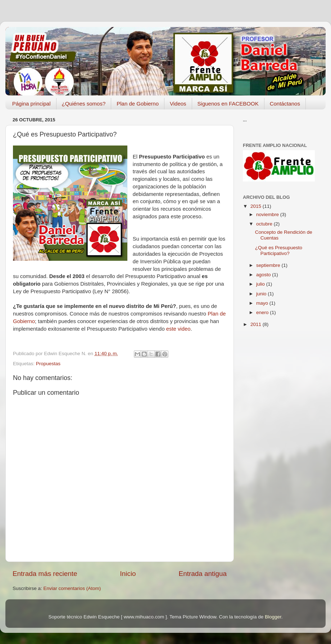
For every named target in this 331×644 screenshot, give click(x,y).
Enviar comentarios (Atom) (72, 588)
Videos (178, 104)
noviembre (268, 214)
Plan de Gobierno (138, 104)
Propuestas (48, 364)
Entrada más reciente (45, 574)
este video (178, 329)
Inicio (128, 574)
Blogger (273, 617)
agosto (264, 275)
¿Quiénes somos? (84, 104)
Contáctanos (285, 104)
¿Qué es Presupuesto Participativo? (279, 251)
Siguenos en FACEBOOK (228, 104)
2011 (257, 324)
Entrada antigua (203, 574)
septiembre (269, 265)
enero (263, 312)
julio (261, 284)
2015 (257, 206)
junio (262, 294)
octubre (265, 224)
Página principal (31, 104)
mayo (263, 303)
